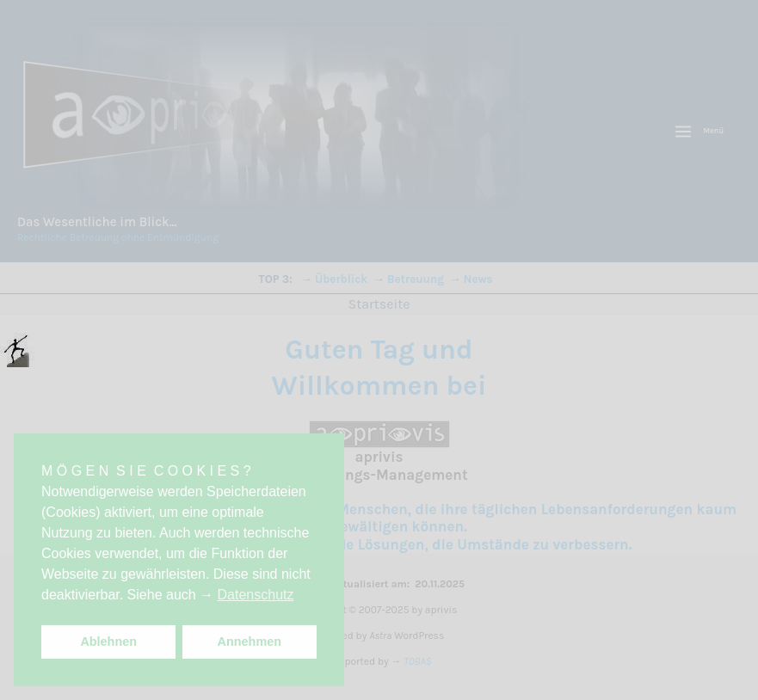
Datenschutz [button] (256, 595)
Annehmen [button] (250, 642)
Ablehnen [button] (108, 642)
